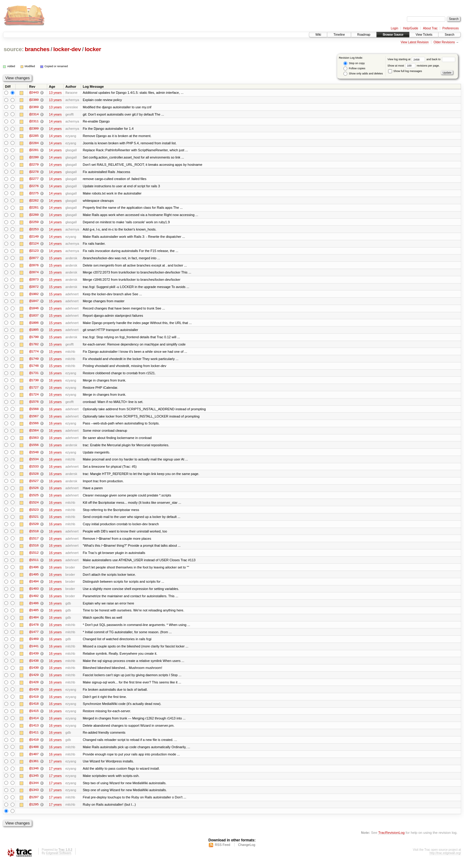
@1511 (34, 565)
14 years (55, 114)
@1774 (34, 354)
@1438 (34, 666)
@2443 (34, 93)
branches (37, 49)
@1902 (34, 296)
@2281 (34, 151)
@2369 (34, 107)
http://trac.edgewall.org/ (445, 860)
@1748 (34, 368)
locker (93, 49)
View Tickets (424, 35)
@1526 (34, 492)
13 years (55, 93)
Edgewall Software (58, 860)
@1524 (34, 506)
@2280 (34, 158)
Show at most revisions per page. (414, 66)
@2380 (34, 100)
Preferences (451, 28)
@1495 (34, 579)
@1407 (34, 761)
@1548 (34, 456)
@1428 (34, 688)
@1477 (34, 637)
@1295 (34, 811)
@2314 (34, 114)
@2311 (34, 122)
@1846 (34, 310)
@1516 (34, 550)
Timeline (339, 35)
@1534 (34, 463)
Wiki (318, 35)
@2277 (34, 180)
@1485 (34, 615)
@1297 (34, 804)
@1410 (34, 746)
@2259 (34, 223)
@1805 (34, 332)
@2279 (34, 165)
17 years (55, 768)
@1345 (34, 782)
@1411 (34, 739)
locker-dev (67, 49)
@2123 (34, 252)
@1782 (34, 347)
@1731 (34, 376)
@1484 (34, 623)
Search (449, 35)
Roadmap (364, 35)
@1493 (34, 594)
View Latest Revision (415, 42)
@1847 (34, 303)
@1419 (34, 703)
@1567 (34, 419)
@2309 (34, 129)
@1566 (34, 427)
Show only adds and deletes (363, 74)
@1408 (34, 753)
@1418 (34, 710)
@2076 (34, 267)
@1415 (34, 717)
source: (14, 49)
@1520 (34, 528)
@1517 (34, 543)
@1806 (34, 325)
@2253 (34, 231)
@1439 (34, 659)
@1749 (34, 361)
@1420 (34, 695)
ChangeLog (247, 852)
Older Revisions (444, 42)
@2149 (34, 238)
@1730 (34, 383)
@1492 (34, 601)
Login (394, 28)
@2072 (34, 289)
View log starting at (407, 59)
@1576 (34, 405)
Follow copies (354, 69)
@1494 (34, 586)
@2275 (34, 194)
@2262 (34, 201)
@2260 (34, 216)
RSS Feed (223, 852)
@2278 (34, 172)
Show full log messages (405, 71)
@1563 (34, 441)
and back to (441, 59)
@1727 (34, 390)
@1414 (34, 724)
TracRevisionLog (391, 839)
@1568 (34, 412)
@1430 (34, 673)
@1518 (34, 536)
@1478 (34, 630)
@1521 (34, 521)
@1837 (34, 318)
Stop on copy (354, 63)
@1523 (34, 514)
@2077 (34, 260)
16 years (55, 376)
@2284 (34, 143)
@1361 (34, 768)
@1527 (34, 485)
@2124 (34, 245)
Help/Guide (410, 28)
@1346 (34, 775)
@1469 (34, 644)
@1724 (34, 398)
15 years (55, 260)
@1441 (34, 652)
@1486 (34, 608)
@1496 (34, 572)
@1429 (34, 681)
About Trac (430, 28)
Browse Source (393, 35)
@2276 (34, 187)
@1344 (34, 790)
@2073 (34, 281)
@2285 (34, 136)
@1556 (34, 448)
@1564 (34, 434)
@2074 (34, 274)
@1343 (34, 797)
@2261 (34, 209)
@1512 (34, 557)
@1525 (34, 499)
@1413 (34, 732)
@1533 (34, 470)
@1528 (34, 477)
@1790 (34, 339)
